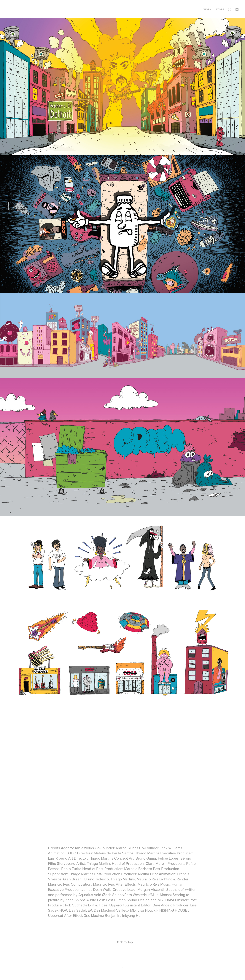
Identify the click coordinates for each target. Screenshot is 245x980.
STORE (220, 9)
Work (207, 9)
